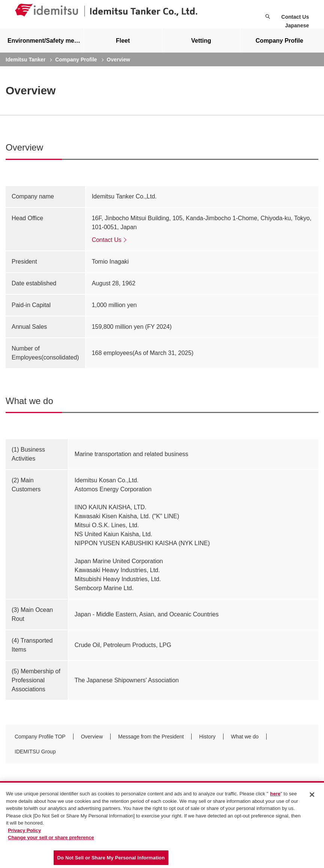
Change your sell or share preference (51, 839)
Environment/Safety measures (46, 47)
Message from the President (151, 743)
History (207, 743)
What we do (245, 743)
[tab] (123, 46)
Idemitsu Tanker (25, 66)
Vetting (201, 47)
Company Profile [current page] (76, 66)
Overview (92, 743)
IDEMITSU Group (35, 758)
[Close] (312, 796)
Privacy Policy (24, 832)
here (275, 796)
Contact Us (295, 17)
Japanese (297, 25)
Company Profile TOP (40, 743)
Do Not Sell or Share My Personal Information (111, 860)
